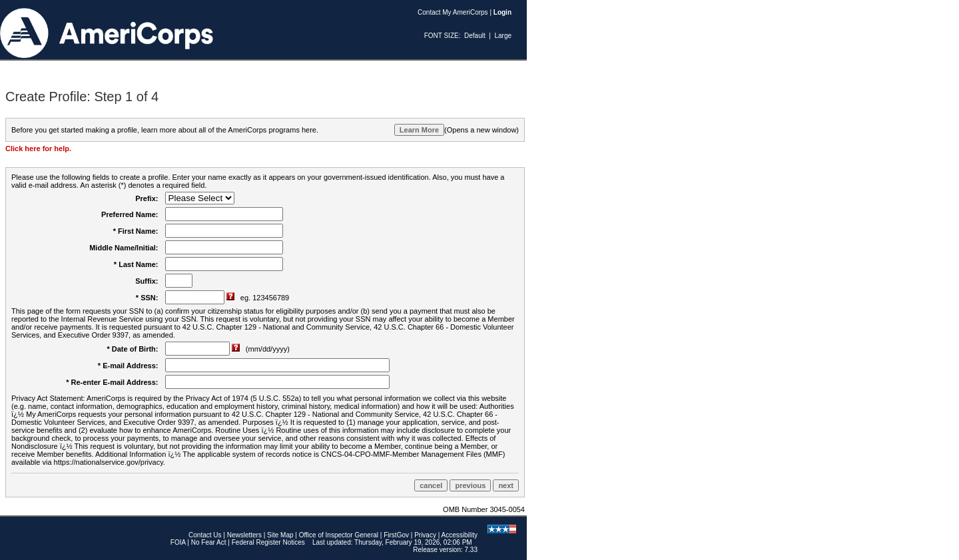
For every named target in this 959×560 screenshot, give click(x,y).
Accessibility (460, 535)
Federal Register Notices (268, 542)
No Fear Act (209, 542)
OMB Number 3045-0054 (484, 509)
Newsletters (244, 535)
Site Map (280, 535)
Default (475, 36)
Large (503, 36)
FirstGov (396, 535)
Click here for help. (38, 148)
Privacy (425, 535)
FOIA (178, 542)
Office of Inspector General (339, 535)
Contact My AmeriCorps (453, 12)
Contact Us (205, 535)
